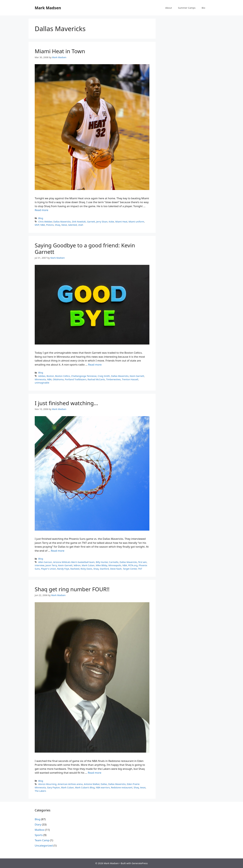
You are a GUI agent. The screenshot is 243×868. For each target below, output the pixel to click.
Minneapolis (115, 565)
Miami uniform (136, 222)
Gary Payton (53, 787)
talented (73, 225)
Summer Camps (187, 8)
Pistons (50, 225)
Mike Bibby (102, 565)
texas (143, 787)
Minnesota (40, 379)
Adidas (42, 376)
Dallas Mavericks (62, 222)
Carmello (114, 562)
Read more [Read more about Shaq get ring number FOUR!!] (94, 773)
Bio (203, 8)
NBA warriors (103, 787)
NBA (43, 225)
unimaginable (42, 383)
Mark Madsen (48, 8)
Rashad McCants (96, 379)
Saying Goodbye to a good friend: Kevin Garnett (85, 249)
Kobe (111, 222)
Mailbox (40, 830)
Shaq (57, 225)
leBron (77, 565)
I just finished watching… (66, 403)
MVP (37, 225)
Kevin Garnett (137, 376)
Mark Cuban (88, 565)
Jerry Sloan (102, 222)
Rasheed (75, 569)
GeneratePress (140, 863)
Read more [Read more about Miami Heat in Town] (41, 210)
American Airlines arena (70, 784)
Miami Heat (121, 222)
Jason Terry (51, 565)
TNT (140, 569)
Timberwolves (113, 379)
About (169, 8)
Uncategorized (44, 845)
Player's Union (48, 569)
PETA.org (133, 565)
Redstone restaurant (122, 787)
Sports (39, 835)
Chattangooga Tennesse (84, 376)
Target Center (130, 569)
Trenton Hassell (130, 379)
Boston (50, 376)
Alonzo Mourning (47, 784)
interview (40, 565)
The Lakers (40, 791)
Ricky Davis (86, 569)
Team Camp (42, 840)
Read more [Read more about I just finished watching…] (58, 551)
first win (142, 562)
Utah (81, 225)
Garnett (91, 222)
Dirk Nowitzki (79, 222)
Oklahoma (58, 379)
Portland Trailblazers (76, 379)
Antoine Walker (92, 784)
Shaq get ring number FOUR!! (72, 589)
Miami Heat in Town (60, 51)
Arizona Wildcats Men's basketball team (74, 562)
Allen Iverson (45, 562)
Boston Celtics (63, 376)
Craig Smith (104, 376)
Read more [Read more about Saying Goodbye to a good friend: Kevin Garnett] (95, 365)
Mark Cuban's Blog (85, 787)
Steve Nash (116, 569)
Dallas (104, 784)
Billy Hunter (102, 562)
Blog (41, 218)
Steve (64, 225)
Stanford (104, 569)
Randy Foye (63, 569)
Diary (38, 824)
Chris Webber (45, 222)
